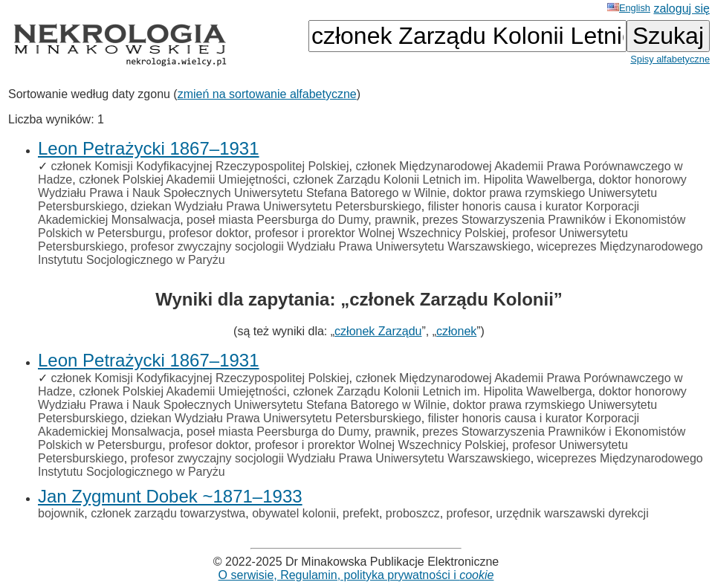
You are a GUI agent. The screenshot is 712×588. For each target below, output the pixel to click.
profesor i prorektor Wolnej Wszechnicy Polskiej (381, 233)
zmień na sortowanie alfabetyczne (267, 94)
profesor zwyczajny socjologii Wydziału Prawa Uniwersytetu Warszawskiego (331, 246)
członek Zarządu (378, 331)
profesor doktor (208, 233)
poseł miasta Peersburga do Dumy (277, 220)
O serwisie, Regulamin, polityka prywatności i (356, 575)
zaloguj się (682, 9)
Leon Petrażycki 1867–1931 (149, 148)
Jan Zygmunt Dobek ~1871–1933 (170, 496)
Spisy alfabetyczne (670, 59)
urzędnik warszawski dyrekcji (572, 513)
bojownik (61, 513)
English (629, 8)
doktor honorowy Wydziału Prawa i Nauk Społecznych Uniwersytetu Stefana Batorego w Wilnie (362, 186)
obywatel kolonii (294, 513)
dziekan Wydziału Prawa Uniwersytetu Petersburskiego (276, 206)
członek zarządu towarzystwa (168, 513)
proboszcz (413, 513)
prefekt (361, 513)
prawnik (395, 220)
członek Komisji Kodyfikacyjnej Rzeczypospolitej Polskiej (200, 166)
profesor (468, 513)
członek (456, 331)
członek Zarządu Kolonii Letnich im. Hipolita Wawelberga (442, 180)
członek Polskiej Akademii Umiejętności (182, 180)
